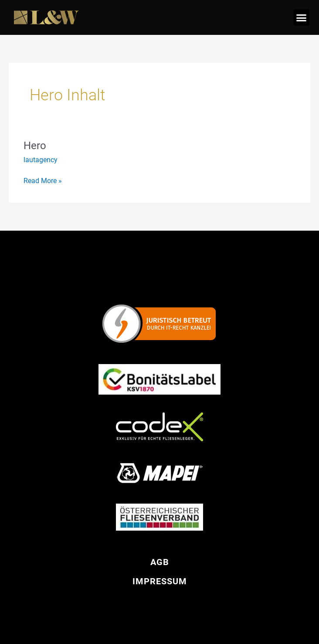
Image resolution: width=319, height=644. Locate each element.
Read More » (43, 180)
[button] (302, 17)
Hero (35, 146)
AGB (160, 562)
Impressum (160, 581)
